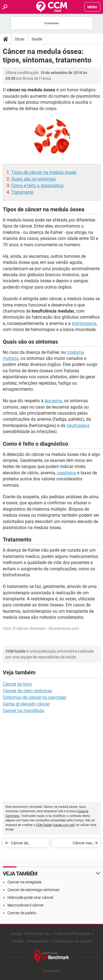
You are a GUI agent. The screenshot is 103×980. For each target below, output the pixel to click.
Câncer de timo (17, 684)
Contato (17, 941)
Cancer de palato (22, 913)
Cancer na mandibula (23, 711)
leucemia (53, 401)
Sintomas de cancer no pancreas (34, 697)
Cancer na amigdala (24, 882)
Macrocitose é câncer (26, 905)
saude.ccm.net (64, 825)
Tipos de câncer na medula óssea (44, 172)
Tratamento (23, 192)
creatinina (66, 473)
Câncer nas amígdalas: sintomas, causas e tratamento (74, 844)
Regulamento (38, 941)
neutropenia (78, 425)
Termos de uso (38, 934)
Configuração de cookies (72, 941)
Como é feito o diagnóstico (37, 186)
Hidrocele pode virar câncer (30, 897)
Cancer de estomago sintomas (33, 890)
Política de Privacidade (72, 934)
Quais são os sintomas (34, 179)
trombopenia (84, 323)
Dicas (20, 39)
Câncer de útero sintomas (27, 691)
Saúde (37, 39)
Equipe (16, 934)
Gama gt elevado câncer (26, 704)
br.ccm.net (52, 971)
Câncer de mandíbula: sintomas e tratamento (21, 844)
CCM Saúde (44, 825)
